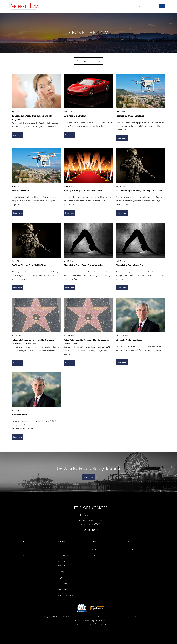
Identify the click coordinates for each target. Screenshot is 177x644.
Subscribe (88, 477)
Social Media (63, 550)
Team (25, 541)
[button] (171, 6)
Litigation (61, 577)
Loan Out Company (65, 595)
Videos (95, 556)
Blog (128, 556)
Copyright (62, 571)
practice (61, 541)
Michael (26, 556)
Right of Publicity (64, 556)
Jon (24, 550)
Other (129, 541)
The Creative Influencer (101, 550)
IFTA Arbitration (64, 583)
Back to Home (132, 562)
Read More (17, 135)
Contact (130, 550)
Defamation (62, 589)
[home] (24, 6)
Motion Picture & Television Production (66, 564)
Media (95, 541)
